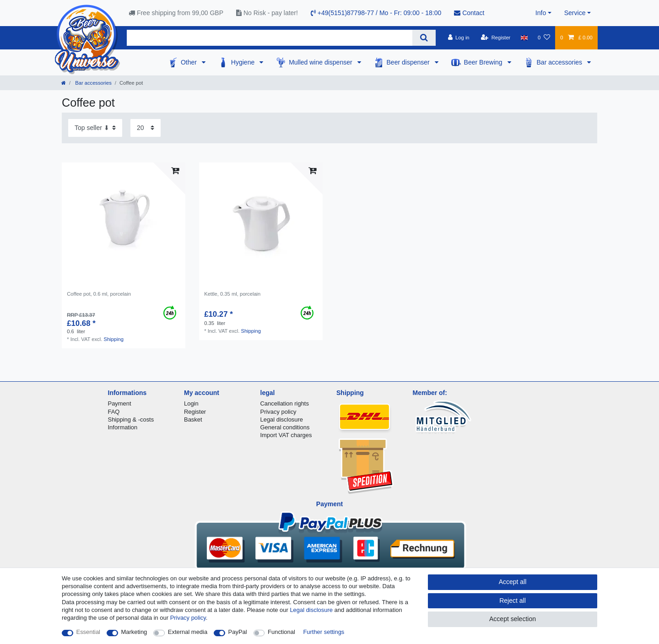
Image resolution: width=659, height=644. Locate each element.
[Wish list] (544, 38)
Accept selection (513, 619)
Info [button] (541, 13)
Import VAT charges (286, 435)
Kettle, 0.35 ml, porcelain (232, 294)
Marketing (134, 632)
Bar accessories (560, 62)
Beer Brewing (484, 62)
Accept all (513, 582)
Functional (281, 632)
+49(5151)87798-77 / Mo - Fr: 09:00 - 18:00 (376, 13)
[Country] (524, 38)
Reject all (513, 601)
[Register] (496, 38)
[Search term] (270, 38)
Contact (469, 13)
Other (190, 62)
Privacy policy (278, 412)
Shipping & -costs (131, 419)
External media (188, 632)
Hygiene (244, 62)
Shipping (113, 339)
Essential (89, 632)
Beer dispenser (409, 62)
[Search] (424, 38)
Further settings (324, 632)
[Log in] (458, 38)
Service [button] (575, 13)
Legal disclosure (282, 419)
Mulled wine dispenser (321, 62)
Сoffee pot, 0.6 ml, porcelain (99, 294)
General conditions (285, 427)
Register (195, 412)
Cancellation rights (285, 403)
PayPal (238, 632)
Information (123, 427)
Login (191, 403)
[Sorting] (95, 128)
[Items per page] (146, 128)
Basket (193, 419)
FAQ (114, 412)
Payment (120, 403)
